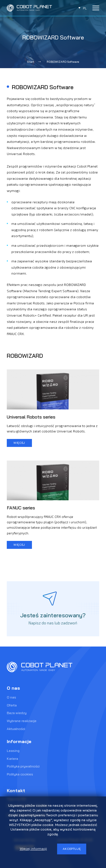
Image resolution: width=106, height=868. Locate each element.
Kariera (12, 759)
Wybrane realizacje (22, 721)
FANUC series (21, 508)
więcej (19, 443)
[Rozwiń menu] (96, 8)
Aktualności (16, 729)
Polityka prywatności (23, 766)
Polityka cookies (20, 774)
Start (31, 62)
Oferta (12, 705)
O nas (11, 697)
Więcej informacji (33, 849)
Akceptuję (72, 849)
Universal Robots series (31, 417)
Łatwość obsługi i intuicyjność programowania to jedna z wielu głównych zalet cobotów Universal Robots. (52, 428)
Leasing (13, 751)
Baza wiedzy (17, 713)
